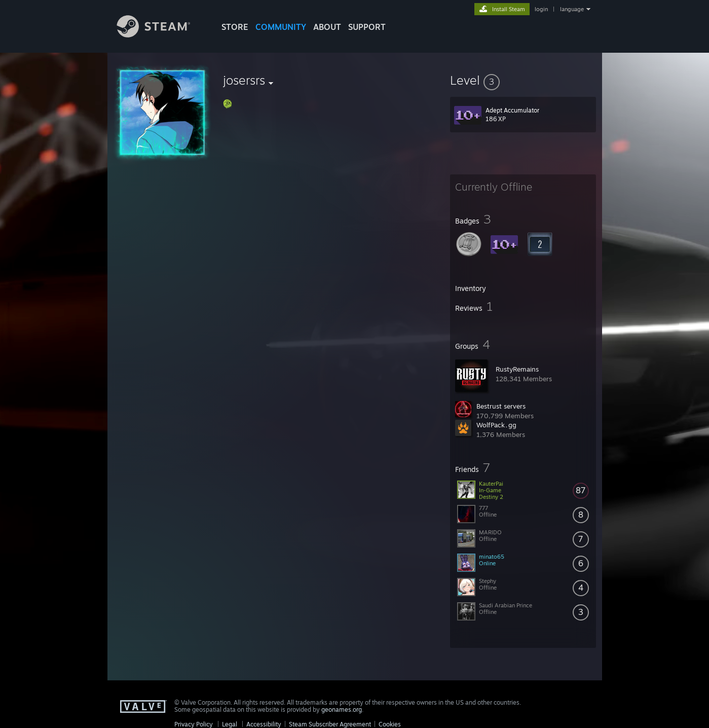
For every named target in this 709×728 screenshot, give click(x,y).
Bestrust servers (501, 406)
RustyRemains (517, 369)
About (327, 27)
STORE (235, 27)
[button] (523, 80)
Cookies (390, 724)
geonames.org (342, 709)
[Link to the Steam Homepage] (161, 35)
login (541, 9)
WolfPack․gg (496, 425)
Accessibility (264, 724)
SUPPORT (367, 27)
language (572, 9)
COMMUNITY (281, 27)
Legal (230, 724)
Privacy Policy (194, 724)
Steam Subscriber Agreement (330, 724)
